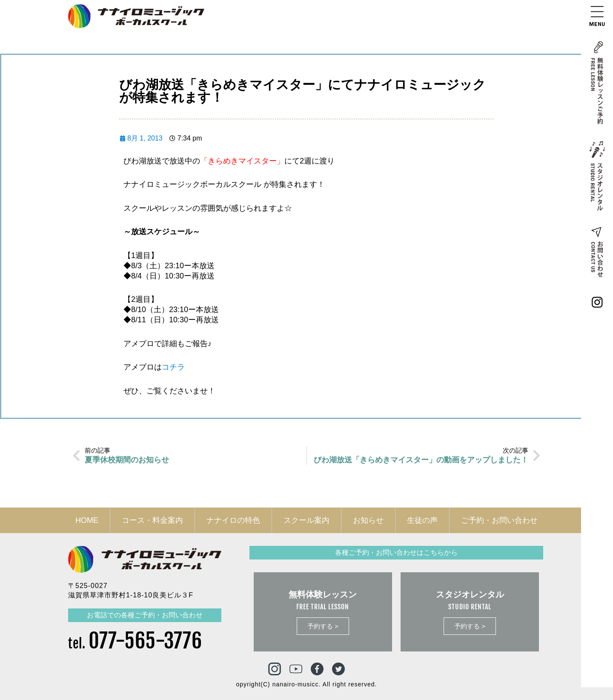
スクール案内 (306, 520)
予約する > (323, 626)
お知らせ (368, 520)
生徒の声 (422, 520)
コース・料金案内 (152, 520)
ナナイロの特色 (233, 520)
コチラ (173, 367)
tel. (135, 644)
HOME (87, 520)
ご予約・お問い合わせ (499, 520)
